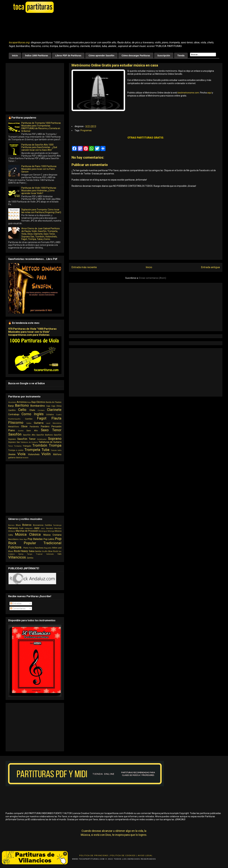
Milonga (51, 531)
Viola (21, 454)
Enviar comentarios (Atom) (153, 278)
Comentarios (18, 608)
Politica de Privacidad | (94, 855)
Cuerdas (29, 419)
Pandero (45, 426)
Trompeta (32, 450)
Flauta (56, 418)
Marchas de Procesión (27, 531)
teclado (25, 458)
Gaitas (29, 423)
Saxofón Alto (29, 435)
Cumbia (48, 525)
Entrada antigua (210, 267)
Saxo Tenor (51, 430)
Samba (38, 551)
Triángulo (27, 446)
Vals (59, 554)
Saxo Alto (32, 431)
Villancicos (17, 557)
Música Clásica (28, 534)
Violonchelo (34, 454)
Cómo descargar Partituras (136, 56)
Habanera (29, 528)
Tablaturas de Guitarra (50, 442)
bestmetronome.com (188, 93)
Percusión (56, 426)
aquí (209, 93)
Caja (48, 406)
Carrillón (12, 410)
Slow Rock (53, 551)
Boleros (27, 525)
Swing (21, 554)
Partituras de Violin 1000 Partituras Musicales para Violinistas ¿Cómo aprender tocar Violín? (39, 191)
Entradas (16, 604)
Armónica (22, 402)
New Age (23, 539)
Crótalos (50, 414)
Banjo (11, 406)
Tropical (39, 554)
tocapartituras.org (19, 42)
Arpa (29, 402)
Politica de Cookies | (124, 855)
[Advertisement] (88, 27)
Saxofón (15, 434)
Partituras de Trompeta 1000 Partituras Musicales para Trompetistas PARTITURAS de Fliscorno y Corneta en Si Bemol (41, 127)
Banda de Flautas (54, 402)
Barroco (11, 525)
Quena (21, 431)
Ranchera (39, 548)
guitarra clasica (15, 457)
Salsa (32, 551)
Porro (26, 548)
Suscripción (164, 56)
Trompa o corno (16, 450)
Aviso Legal (145, 855)
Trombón (40, 445)
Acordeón (12, 402)
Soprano (55, 439)
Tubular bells (56, 450)
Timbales (18, 446)
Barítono (22, 405)
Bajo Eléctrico (38, 402)
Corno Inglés (33, 414)
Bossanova (38, 525)
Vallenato (50, 554)
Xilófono (57, 454)
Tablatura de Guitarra (29, 442)
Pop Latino (49, 539)
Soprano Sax (14, 442)
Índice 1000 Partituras (37, 56)
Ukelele (12, 454)
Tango (30, 554)
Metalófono (14, 427)
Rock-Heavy (21, 551)
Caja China (56, 406)
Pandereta (34, 427)
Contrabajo (14, 414)
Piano (12, 430)
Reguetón (48, 548)
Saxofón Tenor (26, 439)
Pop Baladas (35, 539)
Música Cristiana (52, 535)
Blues (18, 525)
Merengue (43, 531)
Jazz (36, 528)
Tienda (181, 56)
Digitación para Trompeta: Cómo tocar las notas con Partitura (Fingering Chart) (41, 211)
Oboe (24, 426)
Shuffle (45, 551)
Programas (86, 130)
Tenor (11, 446)
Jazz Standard (47, 528)
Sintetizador (42, 439)
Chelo (32, 410)
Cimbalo (41, 410)
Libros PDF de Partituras (68, 56)
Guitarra (39, 423)
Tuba (45, 450)
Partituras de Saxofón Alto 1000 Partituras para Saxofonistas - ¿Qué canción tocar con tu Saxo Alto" (39, 147)
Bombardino (38, 406)
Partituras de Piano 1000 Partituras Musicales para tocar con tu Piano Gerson (39, 169)
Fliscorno (16, 422)
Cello (22, 410)
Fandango (57, 525)
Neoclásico (13, 539)
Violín (46, 454)
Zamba (30, 558)
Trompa (55, 445)
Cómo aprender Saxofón (101, 56)
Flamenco (13, 528)
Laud (48, 423)
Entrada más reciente (84, 267)
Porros (32, 548)
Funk (21, 528)
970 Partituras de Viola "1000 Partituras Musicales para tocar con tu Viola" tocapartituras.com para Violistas (32, 332)
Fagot (42, 418)
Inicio (15, 56)
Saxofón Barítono (45, 435)
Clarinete (54, 410)
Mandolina (57, 423)
